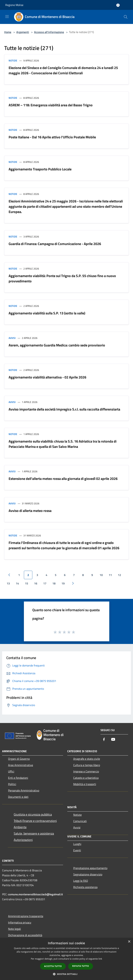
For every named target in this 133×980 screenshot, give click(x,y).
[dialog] (66, 959)
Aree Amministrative (21, 765)
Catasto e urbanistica (86, 778)
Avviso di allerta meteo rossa (30, 511)
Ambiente (20, 827)
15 (27, 583)
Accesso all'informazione (49, 32)
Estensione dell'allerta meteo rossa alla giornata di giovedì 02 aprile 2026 (63, 479)
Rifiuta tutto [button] (81, 966)
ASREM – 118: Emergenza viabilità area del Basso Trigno (51, 105)
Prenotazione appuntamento (90, 868)
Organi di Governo (19, 759)
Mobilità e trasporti (85, 784)
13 (8, 583)
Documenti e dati (18, 797)
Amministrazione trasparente (26, 916)
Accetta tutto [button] (53, 966)
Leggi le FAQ (81, 881)
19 (63, 583)
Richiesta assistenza (85, 887)
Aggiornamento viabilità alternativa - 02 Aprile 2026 (47, 377)
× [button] (129, 942)
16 (36, 583)
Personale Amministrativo (24, 790)
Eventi (77, 850)
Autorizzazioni (23, 840)
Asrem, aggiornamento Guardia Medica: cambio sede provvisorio (57, 345)
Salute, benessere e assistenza (34, 833)
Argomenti (23, 32)
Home (8, 32)
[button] (67, 974)
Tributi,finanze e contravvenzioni (35, 821)
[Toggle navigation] (7, 17)
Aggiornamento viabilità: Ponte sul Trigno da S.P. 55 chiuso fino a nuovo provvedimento (62, 278)
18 (54, 583)
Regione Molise (14, 5)
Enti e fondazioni (18, 778)
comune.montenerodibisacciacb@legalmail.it (35, 894)
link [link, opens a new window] (100, 959)
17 (45, 583)
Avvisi (12, 338)
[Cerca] (126, 17)
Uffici (11, 771)
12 (119, 575)
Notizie (13, 60)
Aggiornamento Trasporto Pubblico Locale (40, 169)
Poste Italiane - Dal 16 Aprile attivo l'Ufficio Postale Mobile (52, 137)
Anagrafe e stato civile (87, 759)
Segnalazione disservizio (88, 874)
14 (17, 583)
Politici (12, 784)
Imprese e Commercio (86, 771)
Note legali (14, 929)
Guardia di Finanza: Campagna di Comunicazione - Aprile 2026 (55, 244)
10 (101, 575)
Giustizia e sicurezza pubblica (33, 814)
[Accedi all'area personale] (118, 5)
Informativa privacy (20, 922)
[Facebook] (104, 740)
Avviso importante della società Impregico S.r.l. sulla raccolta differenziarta (64, 409)
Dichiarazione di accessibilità (25, 935)
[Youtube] (113, 740)
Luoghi (77, 844)
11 (110, 575)
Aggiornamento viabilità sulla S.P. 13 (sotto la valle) (47, 313)
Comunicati (80, 821)
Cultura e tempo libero (87, 765)
